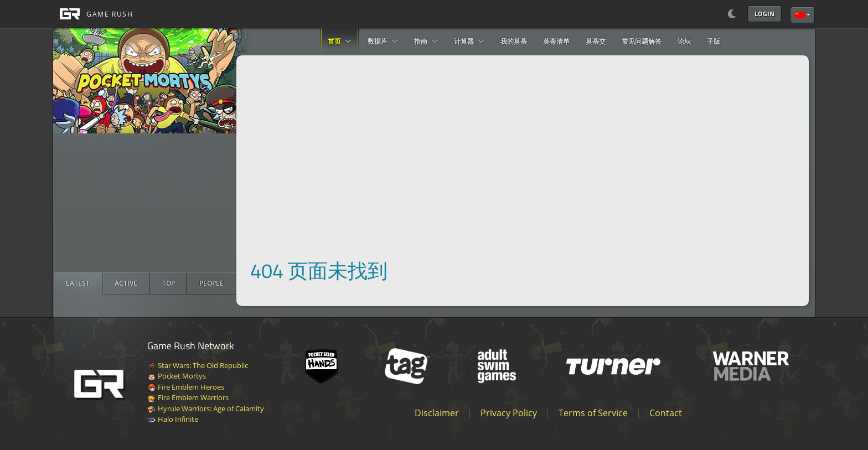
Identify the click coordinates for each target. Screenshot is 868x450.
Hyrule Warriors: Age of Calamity (206, 408)
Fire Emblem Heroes (186, 387)
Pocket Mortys (177, 376)
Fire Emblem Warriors (188, 397)
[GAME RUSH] (93, 14)
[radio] (78, 283)
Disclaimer (437, 413)
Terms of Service (593, 413)
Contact (666, 413)
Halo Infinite (173, 419)
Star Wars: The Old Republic (198, 365)
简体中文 (800, 15)
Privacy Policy (509, 413)
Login (764, 14)
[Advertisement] (145, 203)
